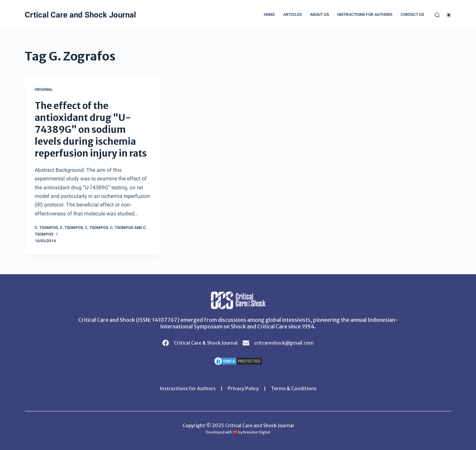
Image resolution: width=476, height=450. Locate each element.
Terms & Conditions (294, 389)
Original (44, 90)
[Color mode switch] (449, 15)
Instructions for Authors (365, 15)
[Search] (437, 15)
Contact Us (412, 15)
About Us (319, 15)
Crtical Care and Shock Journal (80, 15)
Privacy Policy (243, 389)
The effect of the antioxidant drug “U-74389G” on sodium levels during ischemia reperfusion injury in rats (91, 130)
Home (269, 15)
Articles (293, 15)
